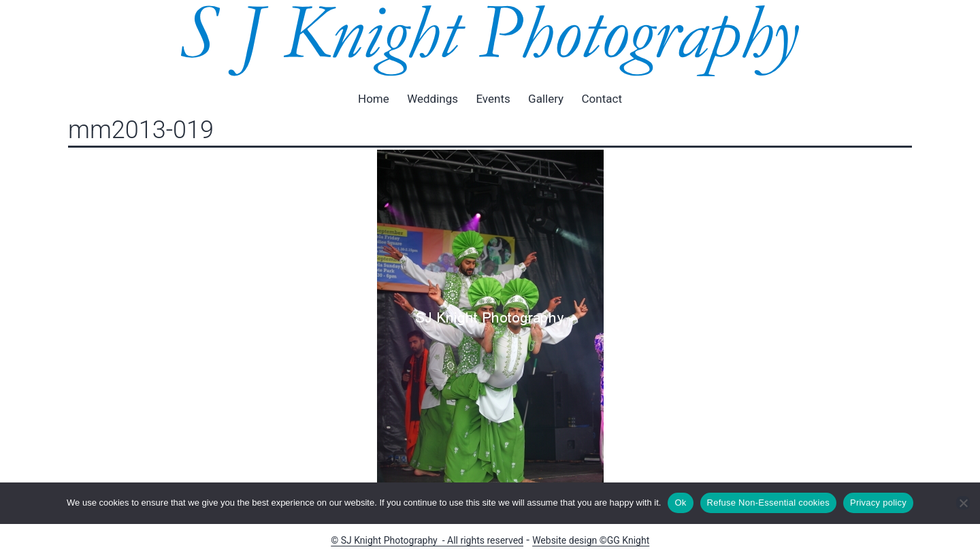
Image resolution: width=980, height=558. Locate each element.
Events (493, 99)
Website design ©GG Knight (591, 540)
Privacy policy (878, 503)
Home (374, 99)
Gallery (546, 99)
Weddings (432, 99)
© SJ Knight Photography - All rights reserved (427, 540)
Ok (680, 503)
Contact (602, 99)
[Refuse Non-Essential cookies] (963, 503)
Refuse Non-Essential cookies (768, 503)
